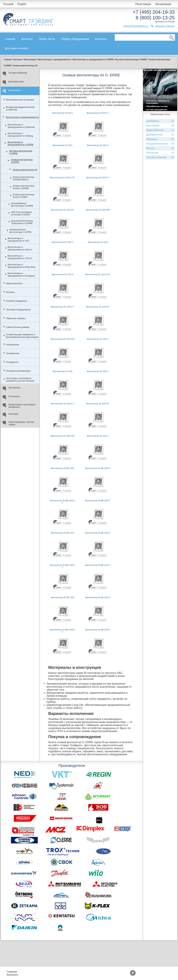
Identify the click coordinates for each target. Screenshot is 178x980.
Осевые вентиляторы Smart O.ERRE (24, 196)
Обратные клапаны (16, 318)
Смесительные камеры (18, 327)
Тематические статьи (119, 975)
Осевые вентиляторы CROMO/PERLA (24, 178)
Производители (116, 972)
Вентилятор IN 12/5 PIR (62, 339)
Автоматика (11, 388)
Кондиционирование (160, 144)
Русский (8, 4)
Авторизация (163, 4)
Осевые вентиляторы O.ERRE (22, 161)
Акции (86, 972)
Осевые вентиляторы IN (25, 170)
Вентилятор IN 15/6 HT (98, 404)
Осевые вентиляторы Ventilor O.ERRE (24, 187)
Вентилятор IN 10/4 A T (98, 178)
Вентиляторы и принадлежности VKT (18, 240)
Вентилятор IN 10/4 (63, 145)
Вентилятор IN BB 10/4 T (98, 501)
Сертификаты (91, 975)
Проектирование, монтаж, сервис (19, 423)
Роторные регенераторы (18, 371)
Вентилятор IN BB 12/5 (62, 533)
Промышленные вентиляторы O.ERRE (20, 231)
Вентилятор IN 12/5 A (62, 274)
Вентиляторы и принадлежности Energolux (21, 275)
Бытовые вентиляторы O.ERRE (21, 152)
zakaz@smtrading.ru (136, 26)
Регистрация (143, 4)
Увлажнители (13, 353)
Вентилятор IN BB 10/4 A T (63, 502)
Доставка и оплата (17, 48)
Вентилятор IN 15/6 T (98, 436)
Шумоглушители (14, 283)
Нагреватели (12, 345)
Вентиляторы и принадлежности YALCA (20, 257)
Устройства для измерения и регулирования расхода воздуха (22, 336)
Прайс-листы (47, 39)
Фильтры (10, 292)
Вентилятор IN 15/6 (63, 371)
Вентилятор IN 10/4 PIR (98, 210)
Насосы (160, 148)
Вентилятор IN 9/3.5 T (98, 113)
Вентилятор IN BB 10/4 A (98, 468)
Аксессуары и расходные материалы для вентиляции (20, 379)
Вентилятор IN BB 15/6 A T (63, 631)
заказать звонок (165, 26)
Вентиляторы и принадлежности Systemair (21, 126)
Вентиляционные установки (20, 100)
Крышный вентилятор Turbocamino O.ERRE (22, 222)
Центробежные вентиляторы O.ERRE (22, 205)
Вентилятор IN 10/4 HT (62, 210)
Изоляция (10, 415)
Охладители (12, 362)
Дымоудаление (13, 82)
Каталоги (27, 39)
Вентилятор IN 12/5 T (98, 339)
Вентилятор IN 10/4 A (98, 145)
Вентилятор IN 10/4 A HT (63, 178)
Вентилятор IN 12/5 (98, 242)
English (22, 4)
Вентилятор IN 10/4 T (62, 242)
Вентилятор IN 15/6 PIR (62, 436)
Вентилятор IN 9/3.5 (62, 113)
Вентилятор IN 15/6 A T (63, 404)
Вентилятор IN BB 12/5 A (98, 533)
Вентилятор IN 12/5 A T (63, 307)
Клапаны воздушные (16, 301)
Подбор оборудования (75, 39)
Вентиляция (12, 91)
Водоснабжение (160, 130)
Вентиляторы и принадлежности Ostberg (20, 135)
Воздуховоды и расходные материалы (19, 406)
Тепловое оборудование (18, 310)
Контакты (101, 39)
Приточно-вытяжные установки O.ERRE (21, 213)
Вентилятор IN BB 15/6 (62, 597)
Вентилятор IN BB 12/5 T (98, 565)
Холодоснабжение (15, 73)
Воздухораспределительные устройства (20, 108)
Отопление (11, 397)
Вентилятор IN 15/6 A (98, 371)
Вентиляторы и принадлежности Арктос (20, 248)
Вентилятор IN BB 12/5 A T (63, 566)
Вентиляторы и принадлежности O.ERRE (20, 143)
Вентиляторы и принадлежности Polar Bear (21, 266)
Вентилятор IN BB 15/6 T (98, 630)
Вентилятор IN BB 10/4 (62, 468)
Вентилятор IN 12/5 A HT (98, 274)
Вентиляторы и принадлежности (22, 117)
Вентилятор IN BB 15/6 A (98, 597)
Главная (10, 39)
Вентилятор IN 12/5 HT (98, 307)
